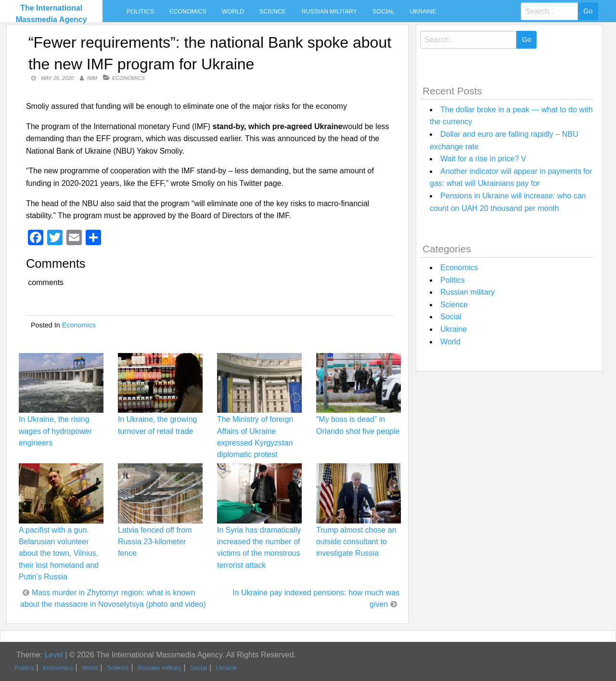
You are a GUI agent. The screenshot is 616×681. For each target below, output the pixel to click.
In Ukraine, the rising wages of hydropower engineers (55, 431)
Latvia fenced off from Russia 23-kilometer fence (155, 542)
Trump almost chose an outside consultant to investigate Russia (356, 542)
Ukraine (423, 12)
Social (384, 12)
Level (53, 655)
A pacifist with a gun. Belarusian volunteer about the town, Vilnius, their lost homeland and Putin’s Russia (59, 553)
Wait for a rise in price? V (483, 159)
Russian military (329, 12)
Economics (188, 12)
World (233, 12)
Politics (140, 12)
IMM (92, 78)
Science (273, 12)
